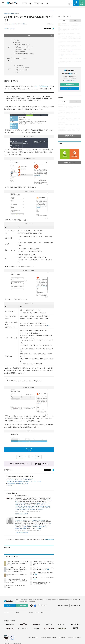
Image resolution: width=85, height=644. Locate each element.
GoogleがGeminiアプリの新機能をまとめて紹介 (70, 34)
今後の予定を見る (69, 163)
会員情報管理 (43, 637)
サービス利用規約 (61, 637)
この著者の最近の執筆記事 (22, 514)
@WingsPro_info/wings (21, 528)
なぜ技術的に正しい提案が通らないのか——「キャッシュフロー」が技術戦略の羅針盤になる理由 (17, 581)
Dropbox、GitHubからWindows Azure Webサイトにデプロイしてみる (24, 481)
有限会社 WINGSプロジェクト (39, 520)
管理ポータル (44, 86)
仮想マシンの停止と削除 (22, 70)
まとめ (16, 72)
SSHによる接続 (19, 65)
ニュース (25, 3)
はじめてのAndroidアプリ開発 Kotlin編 (26, 509)
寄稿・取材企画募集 (63, 606)
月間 (75, 20)
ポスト (47, 29)
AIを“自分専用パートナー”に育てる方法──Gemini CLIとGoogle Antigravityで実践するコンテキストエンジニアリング (17, 570)
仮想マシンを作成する (21, 58)
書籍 (47, 3)
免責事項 (49, 637)
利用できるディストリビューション (24, 47)
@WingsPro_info (40, 527)
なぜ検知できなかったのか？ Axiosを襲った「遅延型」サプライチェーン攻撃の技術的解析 (17, 563)
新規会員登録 (69, 85)
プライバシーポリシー (71, 637)
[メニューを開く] (3, 3)
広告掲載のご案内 (75, 606)
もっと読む (9, 485)
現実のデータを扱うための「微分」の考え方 (70, 54)
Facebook (38, 528)
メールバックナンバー (70, 81)
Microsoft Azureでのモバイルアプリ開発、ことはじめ (20, 479)
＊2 (48, 326)
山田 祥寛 (23, 24)
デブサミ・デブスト (38, 3)
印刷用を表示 (8, 470)
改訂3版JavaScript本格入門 (26, 508)
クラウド (12, 29)
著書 (25, 527)
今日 (64, 20)
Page (9, 47)
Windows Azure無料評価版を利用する (25, 54)
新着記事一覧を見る (70, 136)
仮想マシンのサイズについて (23, 49)
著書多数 (40, 509)
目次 (40, 36)
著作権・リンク (35, 637)
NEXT (39, 457)
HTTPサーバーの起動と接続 (22, 68)
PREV (19, 457)
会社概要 (54, 637)
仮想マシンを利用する (20, 51)
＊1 (36, 86)
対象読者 (17, 40)
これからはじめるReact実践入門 (43, 508)
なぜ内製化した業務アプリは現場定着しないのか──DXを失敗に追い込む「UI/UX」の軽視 (43, 563)
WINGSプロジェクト (21, 503)
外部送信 (79, 637)
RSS (34, 527)
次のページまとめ (29, 450)
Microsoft (7, 29)
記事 (30, 3)
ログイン (69, 88)
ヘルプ (29, 637)
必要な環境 (17, 43)
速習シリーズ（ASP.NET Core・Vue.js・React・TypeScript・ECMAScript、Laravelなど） (32, 506)
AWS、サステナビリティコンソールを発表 (43, 577)
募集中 (36, 525)
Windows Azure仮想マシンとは (22, 45)
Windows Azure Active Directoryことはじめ (18, 484)
